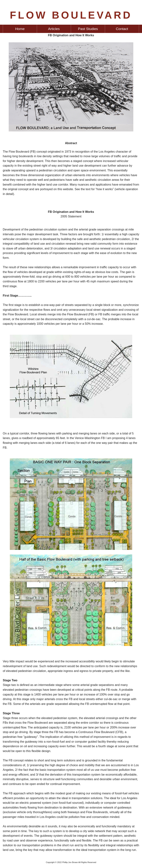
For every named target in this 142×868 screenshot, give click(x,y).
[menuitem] (20, 29)
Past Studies (88, 29)
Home (20, 29)
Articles (54, 29)
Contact (122, 29)
